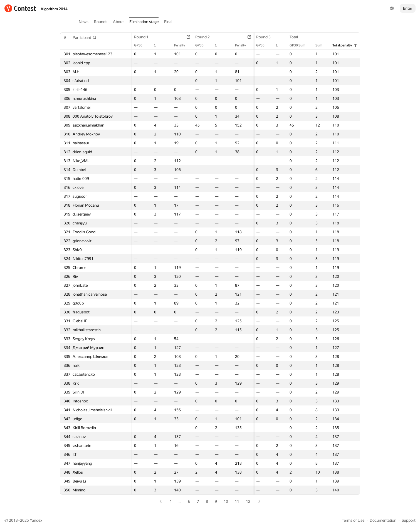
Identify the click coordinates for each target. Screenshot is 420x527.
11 (237, 501)
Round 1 (144, 37)
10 (226, 501)
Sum (321, 45)
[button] (85, 38)
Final (168, 22)
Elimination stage (144, 22)
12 (248, 501)
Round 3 (248, 37)
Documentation (383, 520)
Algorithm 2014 (54, 9)
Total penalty (345, 45)
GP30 (141, 45)
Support (409, 520)
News (84, 22)
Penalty (173, 45)
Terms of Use (353, 520)
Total (296, 37)
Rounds (101, 22)
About (118, 22)
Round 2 (196, 37)
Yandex (36, 520)
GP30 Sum (300, 45)
